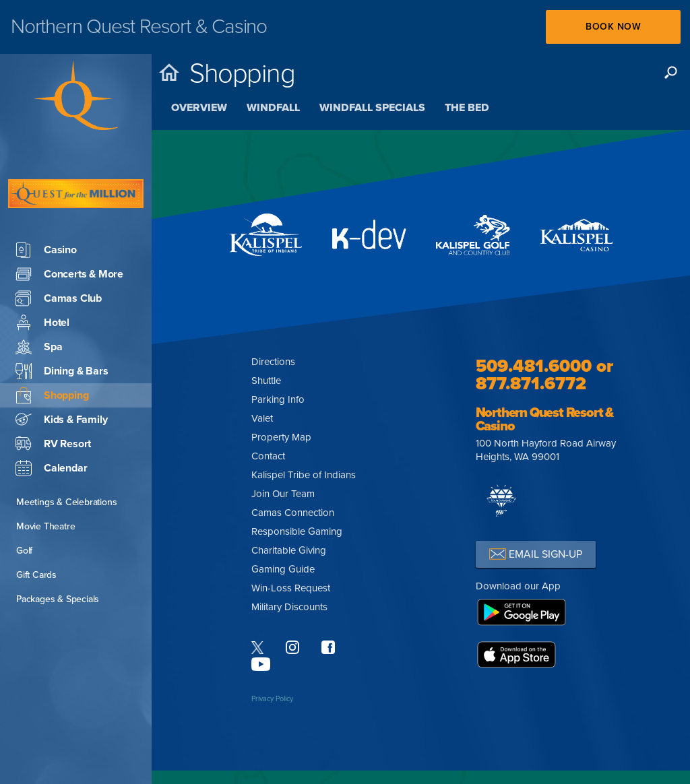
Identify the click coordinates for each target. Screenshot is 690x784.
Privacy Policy (272, 699)
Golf (24, 510)
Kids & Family (61, 379)
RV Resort (53, 403)
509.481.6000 (534, 366)
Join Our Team (283, 494)
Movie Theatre (45, 486)
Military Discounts (289, 607)
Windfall (273, 108)
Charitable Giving (289, 550)
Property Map (281, 437)
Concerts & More (69, 234)
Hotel (42, 282)
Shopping (52, 355)
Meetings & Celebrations (66, 462)
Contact (268, 456)
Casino (46, 209)
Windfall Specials (372, 108)
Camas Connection (293, 513)
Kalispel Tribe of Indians (304, 475)
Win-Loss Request (291, 588)
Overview (199, 108)
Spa (39, 306)
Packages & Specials (58, 559)
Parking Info (278, 399)
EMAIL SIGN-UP (536, 554)
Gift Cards (36, 534)
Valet (262, 418)
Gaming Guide (283, 569)
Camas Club (59, 258)
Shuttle (266, 381)
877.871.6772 (531, 384)
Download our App (518, 586)
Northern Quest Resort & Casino (544, 420)
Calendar (51, 428)
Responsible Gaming (297, 531)
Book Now (613, 27)
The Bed (467, 108)
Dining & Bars (62, 331)
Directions (273, 362)
